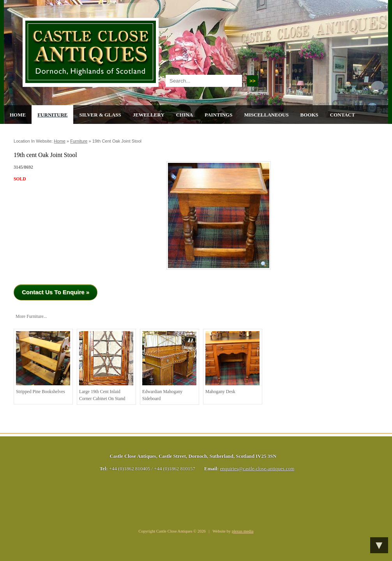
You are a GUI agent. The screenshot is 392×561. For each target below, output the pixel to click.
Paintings (218, 115)
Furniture (52, 115)
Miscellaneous (266, 115)
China (185, 115)
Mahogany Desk (232, 363)
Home (18, 115)
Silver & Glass (100, 115)
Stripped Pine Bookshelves (43, 363)
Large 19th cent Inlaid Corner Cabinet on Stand (106, 366)
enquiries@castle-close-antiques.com (257, 469)
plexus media (243, 531)
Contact (343, 115)
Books (309, 115)
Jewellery (149, 115)
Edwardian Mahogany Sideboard (169, 366)
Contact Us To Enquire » (56, 292)
